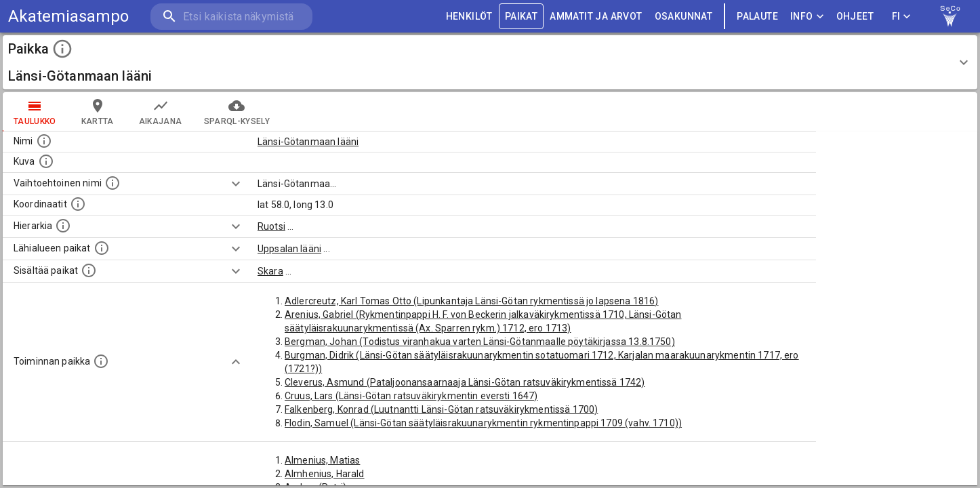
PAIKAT (521, 17)
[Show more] (236, 184)
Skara (270, 271)
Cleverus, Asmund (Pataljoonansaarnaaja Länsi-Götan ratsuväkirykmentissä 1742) (465, 382)
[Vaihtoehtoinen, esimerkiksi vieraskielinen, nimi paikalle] (113, 183)
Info (807, 17)
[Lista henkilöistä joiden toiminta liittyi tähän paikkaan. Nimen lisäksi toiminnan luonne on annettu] (101, 361)
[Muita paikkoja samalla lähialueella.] (102, 248)
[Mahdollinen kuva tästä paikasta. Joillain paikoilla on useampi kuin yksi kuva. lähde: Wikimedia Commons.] (46, 161)
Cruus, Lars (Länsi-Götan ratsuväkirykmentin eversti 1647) (411, 396)
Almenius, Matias (322, 460)
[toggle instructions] (62, 49)
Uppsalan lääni (289, 249)
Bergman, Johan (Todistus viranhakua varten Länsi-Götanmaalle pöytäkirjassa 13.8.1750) (480, 342)
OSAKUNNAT (684, 17)
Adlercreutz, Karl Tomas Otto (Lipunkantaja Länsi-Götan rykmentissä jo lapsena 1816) (471, 301)
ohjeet (855, 17)
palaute (757, 17)
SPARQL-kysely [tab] (237, 112)
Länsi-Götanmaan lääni (308, 142)
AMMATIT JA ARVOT (596, 17)
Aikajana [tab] (161, 112)
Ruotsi (271, 226)
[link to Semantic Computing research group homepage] (950, 16)
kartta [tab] (98, 112)
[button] (490, 62)
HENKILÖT (469, 17)
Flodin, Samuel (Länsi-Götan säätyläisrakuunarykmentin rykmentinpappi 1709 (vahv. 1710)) (483, 423)
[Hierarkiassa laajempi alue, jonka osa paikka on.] (63, 226)
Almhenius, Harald (325, 474)
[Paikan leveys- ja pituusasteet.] (78, 204)
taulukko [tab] (35, 112)
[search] (230, 17)
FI (901, 17)
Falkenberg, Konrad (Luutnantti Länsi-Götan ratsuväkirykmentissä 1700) (441, 409)
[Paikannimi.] (44, 141)
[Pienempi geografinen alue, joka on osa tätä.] (89, 270)
